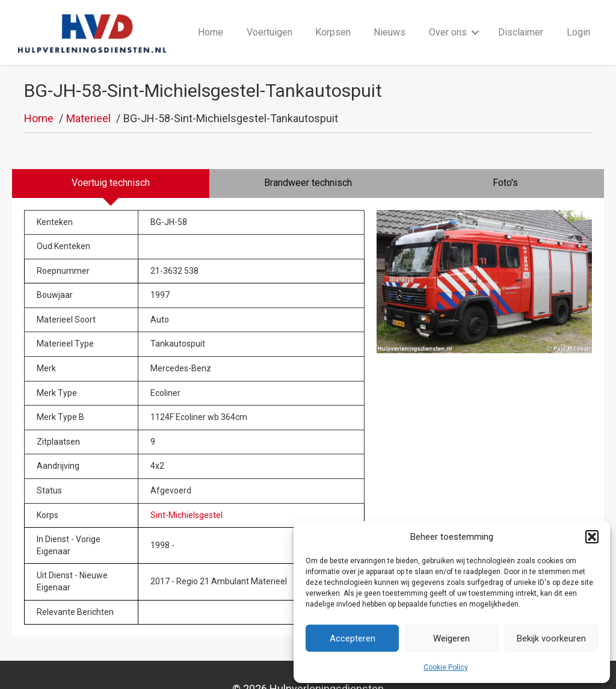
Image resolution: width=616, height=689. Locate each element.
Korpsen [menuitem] (333, 19)
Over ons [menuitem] (448, 19)
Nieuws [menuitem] (390, 19)
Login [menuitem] (578, 19)
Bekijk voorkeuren (551, 638)
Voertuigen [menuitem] (269, 19)
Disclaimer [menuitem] (521, 19)
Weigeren (451, 638)
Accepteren (353, 638)
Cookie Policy (446, 667)
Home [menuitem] (211, 19)
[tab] (111, 157)
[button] (592, 537)
